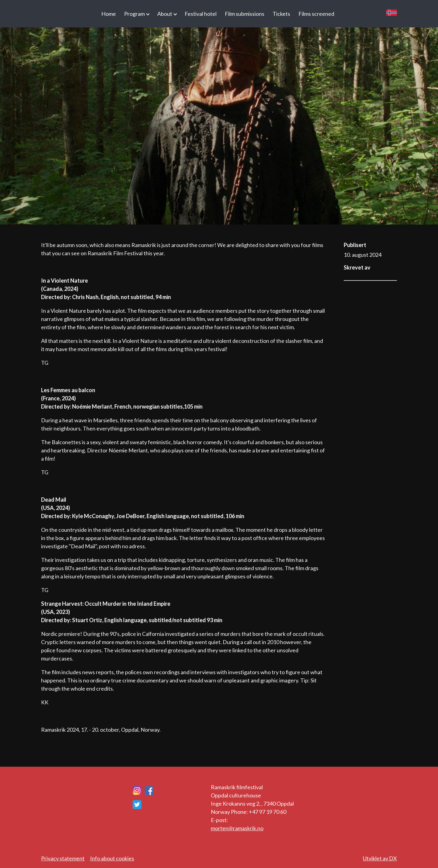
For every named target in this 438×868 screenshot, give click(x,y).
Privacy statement (63, 858)
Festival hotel (201, 14)
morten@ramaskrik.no (237, 828)
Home (109, 14)
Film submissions (245, 14)
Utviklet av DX (380, 858)
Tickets (281, 14)
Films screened (316, 14)
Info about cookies (112, 858)
